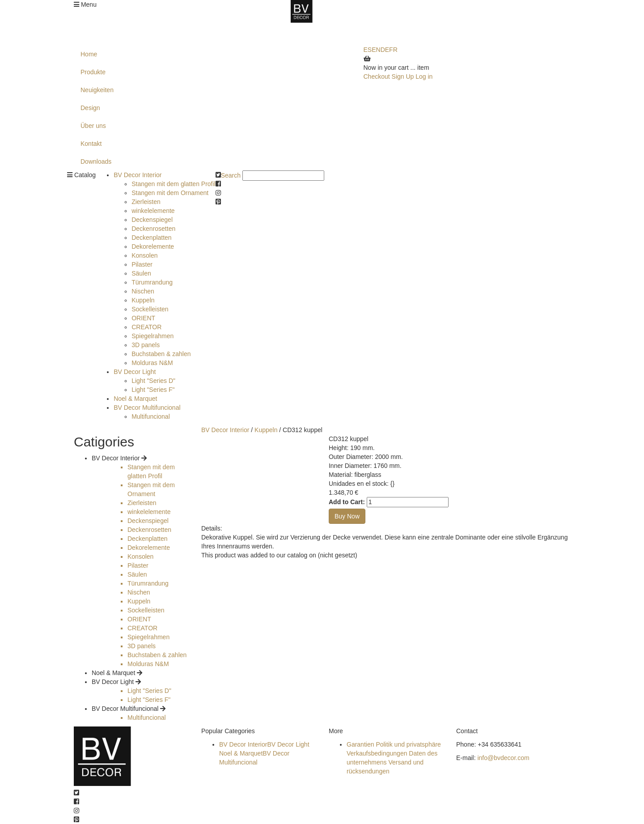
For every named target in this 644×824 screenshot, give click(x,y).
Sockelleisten (150, 309)
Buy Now (347, 516)
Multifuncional (151, 416)
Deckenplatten (152, 238)
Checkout (377, 76)
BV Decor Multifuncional (147, 408)
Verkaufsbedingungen (377, 753)
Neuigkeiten (97, 90)
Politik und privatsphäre (408, 744)
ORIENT (143, 318)
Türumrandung (152, 282)
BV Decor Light (135, 372)
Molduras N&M (152, 363)
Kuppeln (143, 300)
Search (231, 175)
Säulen (141, 273)
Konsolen (144, 255)
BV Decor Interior (138, 175)
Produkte (93, 72)
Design (90, 108)
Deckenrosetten (153, 229)
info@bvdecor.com (503, 758)
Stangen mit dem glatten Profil (174, 184)
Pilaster (142, 264)
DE (385, 50)
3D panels (146, 345)
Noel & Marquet (135, 399)
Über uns (93, 126)
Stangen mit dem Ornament (170, 193)
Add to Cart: (347, 502)
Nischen (143, 291)
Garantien (360, 744)
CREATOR (146, 327)
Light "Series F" (153, 390)
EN (376, 50)
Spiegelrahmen (153, 336)
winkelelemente (153, 211)
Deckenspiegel (152, 220)
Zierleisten (146, 202)
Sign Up (403, 76)
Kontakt (91, 144)
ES (368, 50)
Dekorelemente (153, 246)
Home (89, 54)
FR (393, 50)
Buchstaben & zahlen (161, 354)
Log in (424, 76)
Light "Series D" (153, 381)
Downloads (96, 161)
